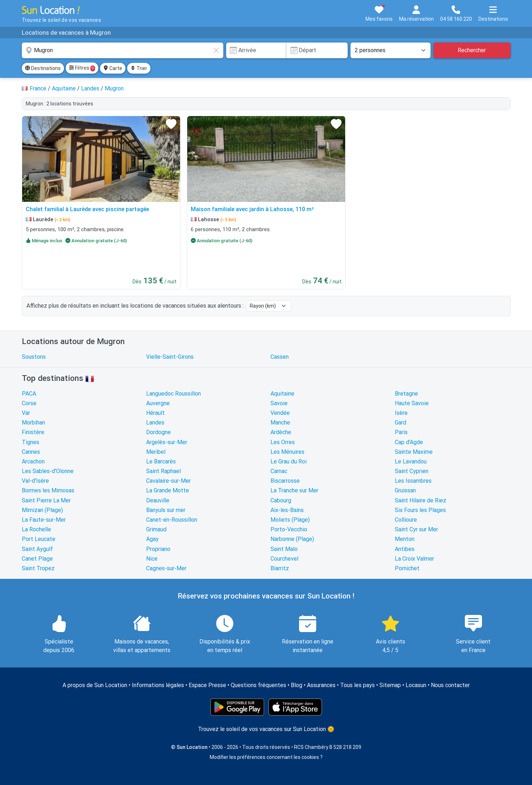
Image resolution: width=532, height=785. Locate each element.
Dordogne (158, 432)
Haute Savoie (412, 403)
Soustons (34, 357)
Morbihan (33, 423)
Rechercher (472, 50)
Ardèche (281, 432)
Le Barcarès (161, 461)
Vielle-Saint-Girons (170, 357)
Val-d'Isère (35, 481)
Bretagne (406, 394)
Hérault (155, 413)
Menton (405, 539)
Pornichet (407, 568)
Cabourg (281, 500)
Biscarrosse (285, 481)
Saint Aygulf (37, 549)
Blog (297, 685)
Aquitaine (282, 394)
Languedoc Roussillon (173, 394)
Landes (155, 423)
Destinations (43, 68)
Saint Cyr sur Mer (416, 529)
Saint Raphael (163, 471)
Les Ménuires (287, 452)
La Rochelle (36, 529)
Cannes (31, 452)
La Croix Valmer (414, 559)
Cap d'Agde (409, 442)
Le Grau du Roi (289, 461)
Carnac (279, 471)
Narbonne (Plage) (292, 539)
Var (26, 413)
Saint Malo (284, 549)
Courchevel (284, 559)
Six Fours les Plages (420, 510)
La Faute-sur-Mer (44, 520)
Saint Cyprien (412, 471)
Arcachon (33, 461)
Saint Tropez (38, 568)
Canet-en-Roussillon (172, 520)
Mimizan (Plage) (42, 510)
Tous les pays (357, 685)
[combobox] (123, 50)
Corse (29, 403)
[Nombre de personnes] (391, 50)
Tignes (31, 442)
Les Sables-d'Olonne (48, 471)
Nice (152, 559)
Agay (152, 539)
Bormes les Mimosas (48, 490)
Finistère (33, 432)
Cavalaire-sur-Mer (168, 481)
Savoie (279, 403)
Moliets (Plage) (290, 520)
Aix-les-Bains (287, 510)
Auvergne (158, 403)
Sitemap (390, 685)
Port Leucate (39, 539)
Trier (139, 68)
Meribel (156, 452)
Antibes (405, 549)
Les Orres (283, 442)
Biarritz (280, 568)
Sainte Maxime (414, 452)
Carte (113, 68)
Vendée (280, 413)
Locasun (416, 685)
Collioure (406, 520)
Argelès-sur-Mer (167, 442)
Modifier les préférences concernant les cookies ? (266, 757)
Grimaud (156, 529)
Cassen (280, 357)
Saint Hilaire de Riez (421, 500)
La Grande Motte (168, 490)
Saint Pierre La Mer (46, 500)
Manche (280, 423)
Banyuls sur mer (166, 510)
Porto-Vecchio (289, 529)
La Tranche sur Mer (294, 490)
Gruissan (405, 490)
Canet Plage (37, 559)
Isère (401, 413)
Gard (401, 423)
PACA (29, 394)
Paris (401, 432)
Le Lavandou (411, 461)
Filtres (82, 68)
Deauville (158, 500)
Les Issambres (413, 481)
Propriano (158, 549)
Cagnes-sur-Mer (166, 568)
